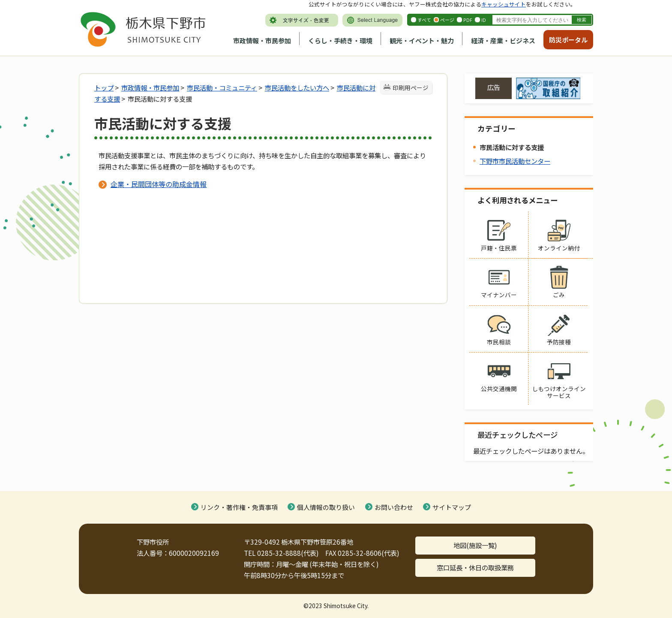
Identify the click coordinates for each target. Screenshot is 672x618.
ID (484, 20)
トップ (104, 87)
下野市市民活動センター (515, 161)
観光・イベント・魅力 (422, 41)
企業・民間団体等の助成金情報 (159, 184)
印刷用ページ (411, 87)
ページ (447, 20)
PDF (468, 20)
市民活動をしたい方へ (297, 87)
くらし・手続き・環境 (340, 41)
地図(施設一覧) (475, 545)
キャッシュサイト (504, 4)
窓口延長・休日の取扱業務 (475, 567)
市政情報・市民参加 (262, 41)
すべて (424, 20)
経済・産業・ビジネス (503, 41)
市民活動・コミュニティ (222, 87)
